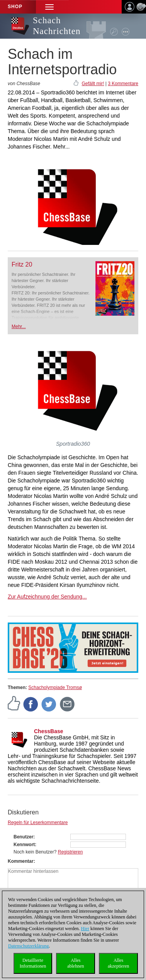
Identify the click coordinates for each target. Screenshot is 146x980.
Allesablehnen (76, 963)
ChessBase (49, 731)
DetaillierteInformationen (33, 963)
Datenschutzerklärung (28, 946)
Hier (85, 929)
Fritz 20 (22, 264)
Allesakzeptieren (118, 963)
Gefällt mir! (93, 84)
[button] (49, 7)
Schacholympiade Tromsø (55, 688)
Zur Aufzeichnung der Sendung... (47, 597)
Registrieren (70, 852)
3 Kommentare (123, 84)
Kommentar (21, 861)
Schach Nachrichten (57, 26)
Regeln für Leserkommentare (38, 823)
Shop (15, 7)
